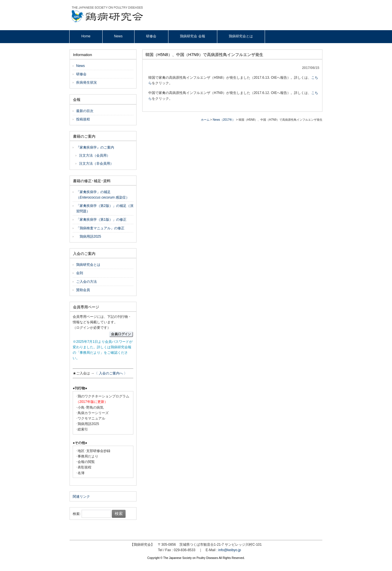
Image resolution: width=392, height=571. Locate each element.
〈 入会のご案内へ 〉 (111, 373)
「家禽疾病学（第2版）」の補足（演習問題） (105, 208)
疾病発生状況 (87, 82)
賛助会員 (83, 290)
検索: (77, 514)
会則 (80, 273)
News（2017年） (224, 120)
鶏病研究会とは (88, 265)
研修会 (81, 74)
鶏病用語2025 (89, 237)
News (80, 66)
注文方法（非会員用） (96, 164)
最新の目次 (85, 111)
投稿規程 (83, 119)
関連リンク (81, 497)
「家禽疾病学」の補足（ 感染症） (103, 195)
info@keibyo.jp (230, 550)
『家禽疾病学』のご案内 (95, 147)
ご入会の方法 (87, 282)
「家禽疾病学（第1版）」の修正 (101, 220)
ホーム (205, 120)
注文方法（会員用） (95, 155)
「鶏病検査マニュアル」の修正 (100, 228)
